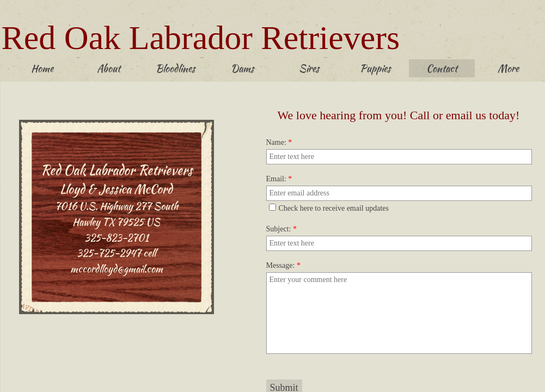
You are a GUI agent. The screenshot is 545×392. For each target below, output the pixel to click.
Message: (283, 265)
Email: (279, 179)
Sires (309, 68)
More (508, 68)
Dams (242, 68)
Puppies (375, 68)
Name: (279, 142)
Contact (442, 68)
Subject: (281, 229)
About (109, 68)
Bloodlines (175, 68)
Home (42, 68)
